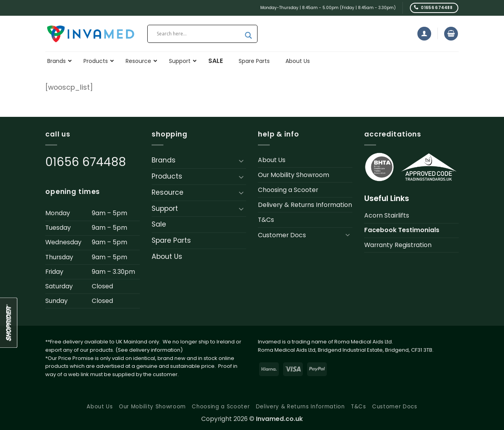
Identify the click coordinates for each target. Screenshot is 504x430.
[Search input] (199, 34)
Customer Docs (282, 235)
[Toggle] (241, 161)
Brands (164, 160)
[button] (424, 34)
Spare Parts (171, 240)
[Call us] (434, 8)
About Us (167, 257)
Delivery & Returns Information (305, 205)
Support (165, 209)
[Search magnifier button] (248, 35)
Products (167, 176)
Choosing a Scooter (288, 190)
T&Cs (266, 220)
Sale (159, 224)
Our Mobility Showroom (294, 175)
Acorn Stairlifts (387, 215)
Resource (168, 192)
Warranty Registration (398, 245)
